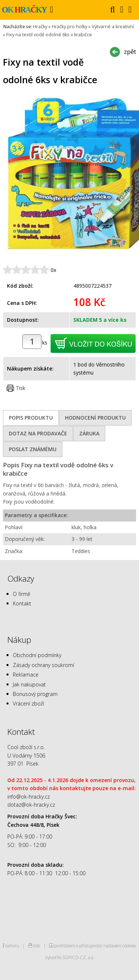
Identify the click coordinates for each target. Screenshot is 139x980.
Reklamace (26, 675)
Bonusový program (35, 694)
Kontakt (22, 603)
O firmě (22, 594)
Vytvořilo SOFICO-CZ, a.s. (70, 957)
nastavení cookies (120, 946)
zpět (130, 51)
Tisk (21, 388)
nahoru (12, 946)
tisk (37, 946)
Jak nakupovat (29, 684)
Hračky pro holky (69, 27)
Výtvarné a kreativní (113, 27)
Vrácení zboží (28, 703)
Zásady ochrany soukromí (43, 665)
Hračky (40, 27)
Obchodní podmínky (37, 655)
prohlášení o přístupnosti (78, 946)
